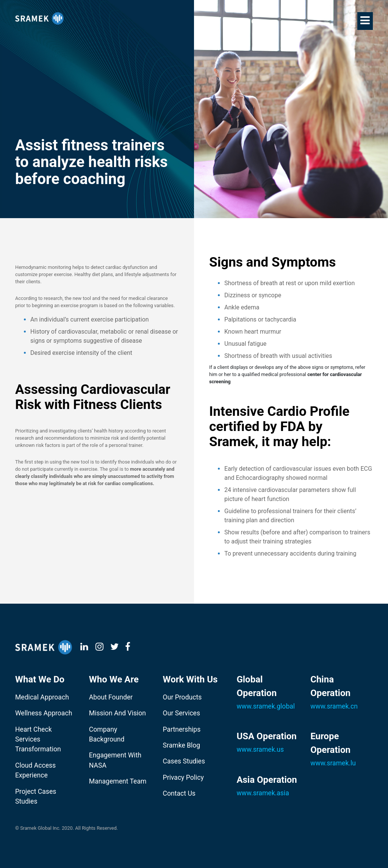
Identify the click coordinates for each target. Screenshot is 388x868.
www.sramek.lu (333, 763)
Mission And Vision (117, 713)
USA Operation (266, 736)
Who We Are (114, 679)
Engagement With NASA (115, 760)
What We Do (40, 679)
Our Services (181, 713)
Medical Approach (42, 697)
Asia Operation (267, 780)
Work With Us (190, 679)
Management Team (118, 781)
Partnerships (182, 729)
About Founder (111, 697)
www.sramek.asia (263, 793)
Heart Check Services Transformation (38, 739)
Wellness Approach (44, 713)
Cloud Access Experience (35, 770)
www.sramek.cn (334, 706)
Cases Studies (184, 761)
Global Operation (257, 686)
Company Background (107, 734)
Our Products (182, 697)
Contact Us (179, 793)
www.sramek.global (266, 706)
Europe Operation (330, 743)
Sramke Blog (182, 745)
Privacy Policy (183, 777)
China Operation (330, 686)
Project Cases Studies (36, 796)
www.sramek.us (260, 749)
